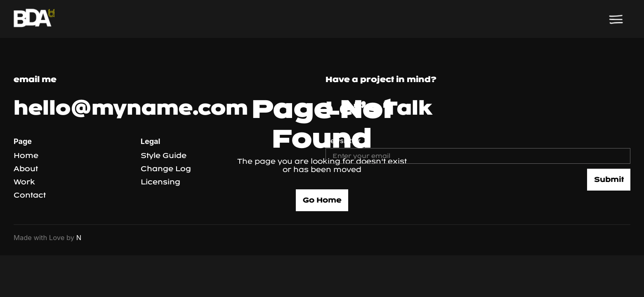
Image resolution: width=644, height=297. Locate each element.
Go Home (322, 200)
